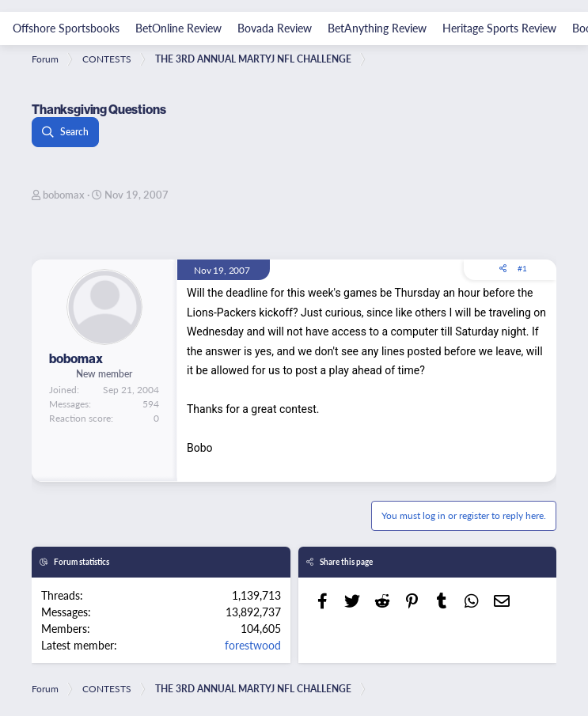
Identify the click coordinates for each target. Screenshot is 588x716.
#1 (522, 268)
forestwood (253, 645)
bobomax (64, 194)
